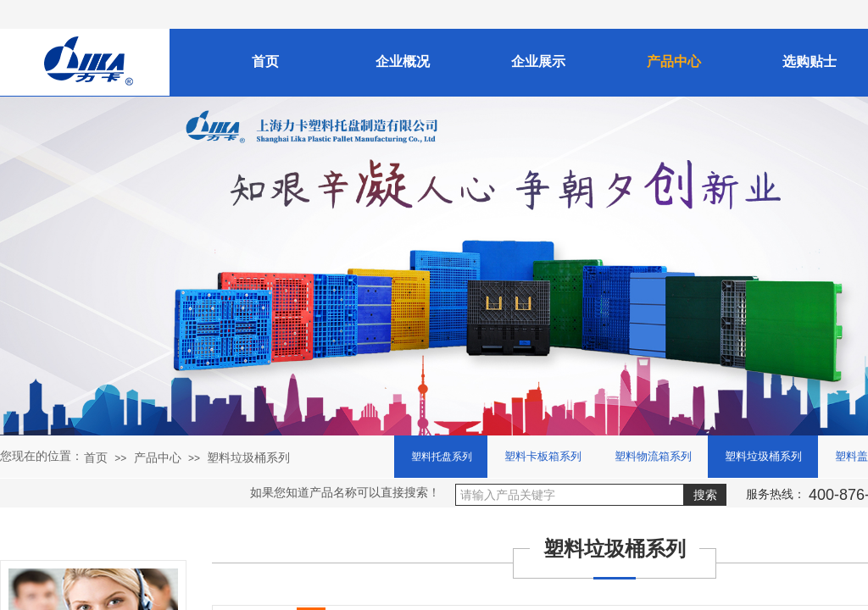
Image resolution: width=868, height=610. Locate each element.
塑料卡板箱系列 (543, 456)
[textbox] (570, 495)
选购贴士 (810, 61)
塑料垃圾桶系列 (248, 457)
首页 (96, 457)
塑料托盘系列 (442, 457)
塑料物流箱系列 (653, 456)
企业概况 (403, 61)
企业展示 (538, 61)
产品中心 (158, 457)
